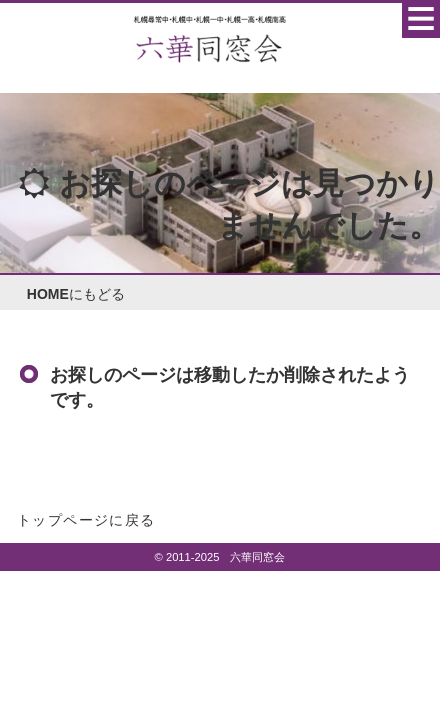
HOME (48, 294)
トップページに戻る (86, 520)
